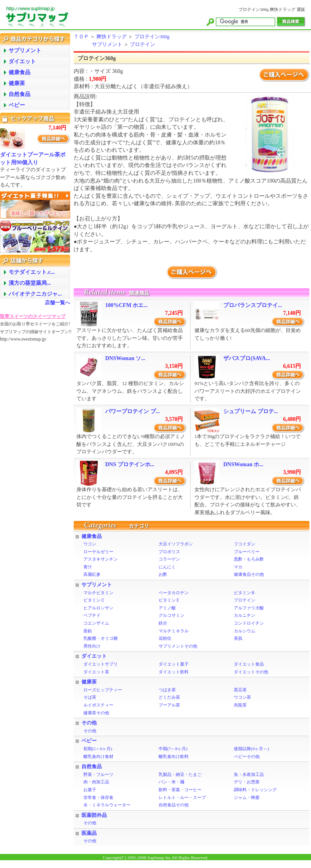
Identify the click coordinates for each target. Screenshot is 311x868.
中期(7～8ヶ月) (173, 749)
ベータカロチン (174, 593)
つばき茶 (167, 690)
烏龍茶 (240, 705)
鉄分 (163, 623)
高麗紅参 (92, 574)
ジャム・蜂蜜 (247, 797)
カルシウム (245, 631)
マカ (238, 567)
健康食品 (92, 536)
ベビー (89, 741)
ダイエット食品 (249, 664)
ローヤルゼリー (98, 552)
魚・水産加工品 (249, 774)
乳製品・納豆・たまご (180, 774)
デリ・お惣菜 (247, 782)
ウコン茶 (242, 697)
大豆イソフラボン (176, 544)
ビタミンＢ (245, 593)
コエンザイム (96, 623)
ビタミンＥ (169, 600)
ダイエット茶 (96, 672)
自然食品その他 (174, 805)
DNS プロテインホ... (130, 464)
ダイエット (94, 656)
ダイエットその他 (251, 672)
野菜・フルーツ (98, 774)
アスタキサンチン (101, 559)
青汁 (88, 567)
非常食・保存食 (98, 797)
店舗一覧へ (57, 303)
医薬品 (89, 833)
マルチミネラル (174, 631)
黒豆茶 (240, 690)
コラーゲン (169, 559)
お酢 (163, 574)
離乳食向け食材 (98, 756)
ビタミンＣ (94, 600)
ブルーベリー (247, 552)
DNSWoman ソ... (125, 358)
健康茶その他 (96, 713)
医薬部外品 (94, 815)
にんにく (167, 567)
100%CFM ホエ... (126, 305)
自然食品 (92, 767)
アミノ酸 (167, 608)
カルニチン (245, 615)
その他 (89, 723)
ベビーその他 (247, 756)
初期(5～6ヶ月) (98, 749)
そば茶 (90, 697)
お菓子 (90, 790)
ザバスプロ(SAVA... (247, 358)
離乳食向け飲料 (174, 756)
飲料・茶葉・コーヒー (180, 790)
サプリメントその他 (178, 646)
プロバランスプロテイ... (253, 305)
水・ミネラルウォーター (107, 805)
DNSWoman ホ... (243, 464)
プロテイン (142, 44)
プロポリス (169, 552)
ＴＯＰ (81, 37)
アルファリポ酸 (249, 608)
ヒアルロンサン (98, 608)
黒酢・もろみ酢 (249, 559)
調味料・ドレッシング (255, 790)
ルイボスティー (98, 705)
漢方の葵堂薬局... (30, 283)
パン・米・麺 (171, 782)
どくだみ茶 (169, 697)
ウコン (90, 544)
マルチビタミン (98, 593)
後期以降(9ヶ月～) (251, 749)
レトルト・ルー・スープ (182, 797)
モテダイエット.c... (32, 272)
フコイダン (245, 544)
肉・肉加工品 (96, 782)
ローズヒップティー (103, 690)
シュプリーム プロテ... (251, 411)
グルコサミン (171, 615)
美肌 (238, 638)
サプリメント (107, 44)
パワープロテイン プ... (133, 411)
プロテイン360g (152, 37)
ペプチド (92, 615)
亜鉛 (88, 631)
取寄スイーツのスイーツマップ (33, 316)
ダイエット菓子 (174, 664)
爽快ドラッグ (111, 37)
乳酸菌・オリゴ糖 (101, 638)
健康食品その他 (249, 574)
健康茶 (89, 682)
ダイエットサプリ (101, 664)
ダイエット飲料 (174, 672)
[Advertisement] (31, 466)
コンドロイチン (249, 623)
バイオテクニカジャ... (35, 294)
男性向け (92, 646)
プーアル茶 (169, 705)
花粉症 (165, 638)
